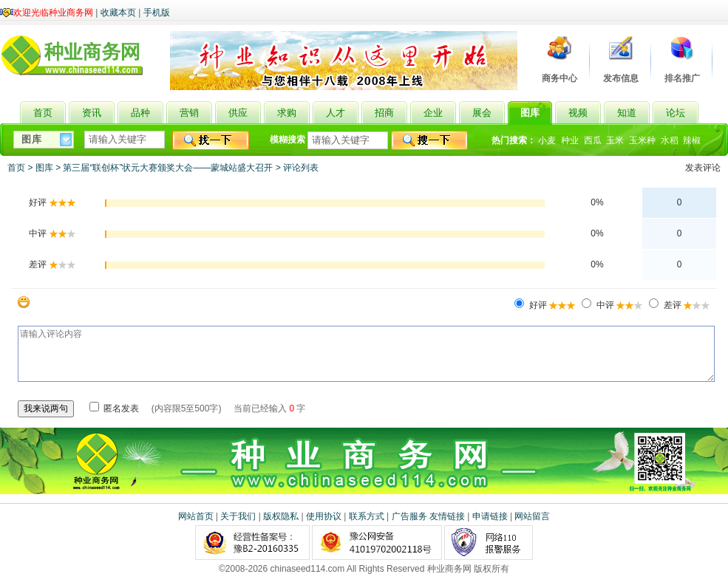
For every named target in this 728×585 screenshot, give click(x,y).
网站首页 (196, 516)
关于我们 (238, 516)
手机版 (157, 13)
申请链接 (490, 516)
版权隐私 (281, 516)
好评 (551, 305)
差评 (686, 305)
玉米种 (642, 140)
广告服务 (409, 516)
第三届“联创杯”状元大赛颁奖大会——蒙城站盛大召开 (168, 168)
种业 (570, 140)
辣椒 (692, 140)
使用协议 (324, 516)
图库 (44, 168)
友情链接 (447, 516)
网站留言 (532, 516)
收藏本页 (118, 13)
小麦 (547, 140)
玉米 (615, 140)
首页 (16, 168)
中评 (618, 305)
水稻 (670, 140)
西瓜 (593, 140)
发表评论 (703, 168)
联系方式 (367, 516)
